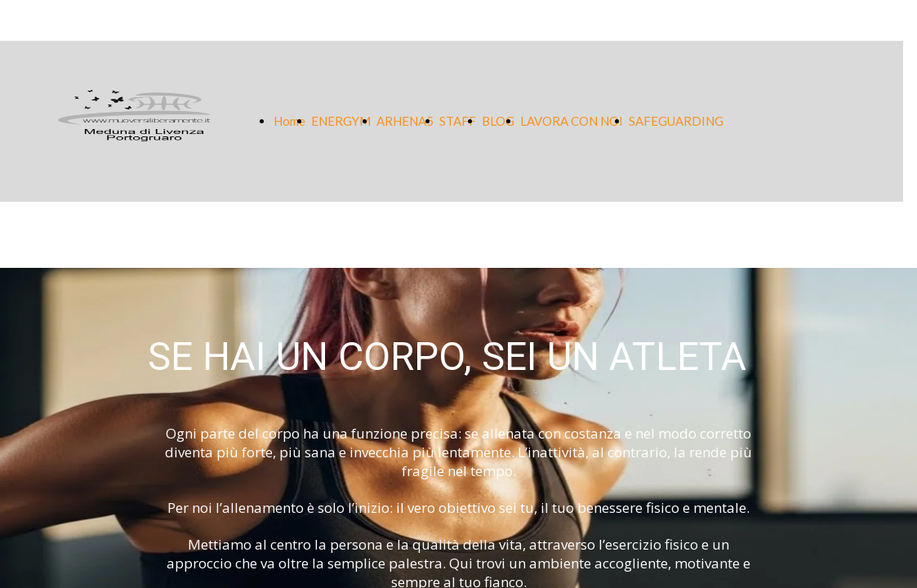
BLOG (498, 121)
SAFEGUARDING (676, 121)
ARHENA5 (405, 121)
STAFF (458, 121)
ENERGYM (341, 121)
